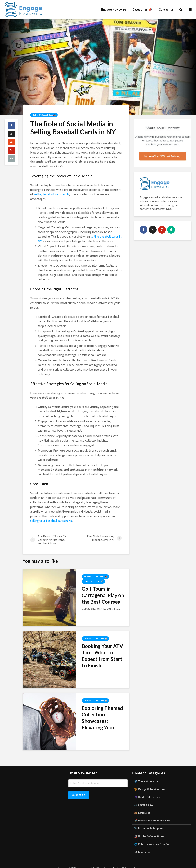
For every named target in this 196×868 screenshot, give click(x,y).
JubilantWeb (96, 861)
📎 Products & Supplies (149, 822)
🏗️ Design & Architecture (149, 783)
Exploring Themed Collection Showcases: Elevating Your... (102, 718)
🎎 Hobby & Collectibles (149, 830)
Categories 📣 (142, 9)
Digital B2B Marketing (127, 861)
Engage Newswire (114, 9)
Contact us (166, 9)
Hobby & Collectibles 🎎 (44, 115)
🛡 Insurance (142, 845)
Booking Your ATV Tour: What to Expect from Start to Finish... (102, 656)
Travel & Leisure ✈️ (93, 581)
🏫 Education (142, 806)
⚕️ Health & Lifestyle (147, 790)
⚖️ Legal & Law (144, 798)
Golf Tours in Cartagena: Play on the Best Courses (103, 595)
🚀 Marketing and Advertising (152, 814)
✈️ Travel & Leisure (146, 775)
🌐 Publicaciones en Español (152, 838)
